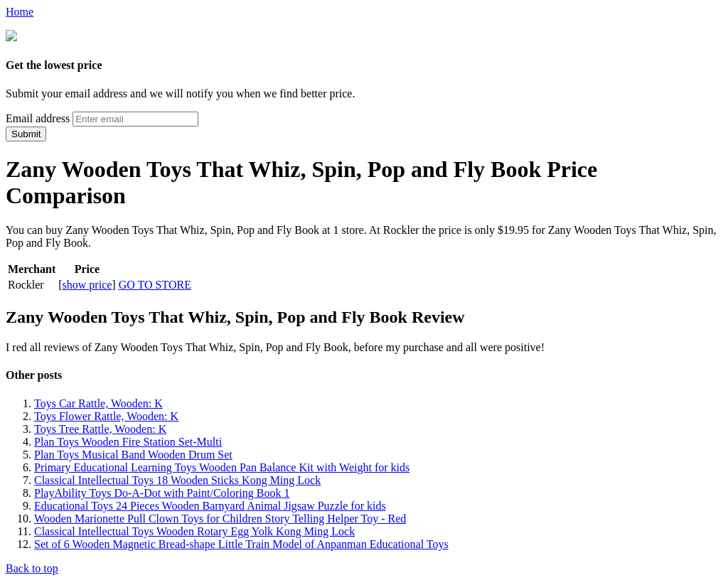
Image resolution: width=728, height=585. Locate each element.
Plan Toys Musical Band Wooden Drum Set (133, 453)
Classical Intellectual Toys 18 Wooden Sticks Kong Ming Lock (177, 479)
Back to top (32, 567)
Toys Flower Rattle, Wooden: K (106, 415)
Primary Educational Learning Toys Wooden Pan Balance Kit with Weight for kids (222, 466)
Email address (38, 117)
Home (20, 12)
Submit (26, 133)
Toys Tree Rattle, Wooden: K (100, 428)
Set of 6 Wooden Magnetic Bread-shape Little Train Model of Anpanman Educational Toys (241, 543)
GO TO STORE (155, 283)
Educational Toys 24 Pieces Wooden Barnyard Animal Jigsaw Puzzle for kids (210, 504)
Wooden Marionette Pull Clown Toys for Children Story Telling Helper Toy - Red (220, 517)
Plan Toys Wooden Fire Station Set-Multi (128, 440)
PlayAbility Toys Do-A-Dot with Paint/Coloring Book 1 (162, 492)
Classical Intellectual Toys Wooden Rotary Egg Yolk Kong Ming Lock (194, 530)
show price (87, 283)
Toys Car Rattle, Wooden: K (98, 402)
